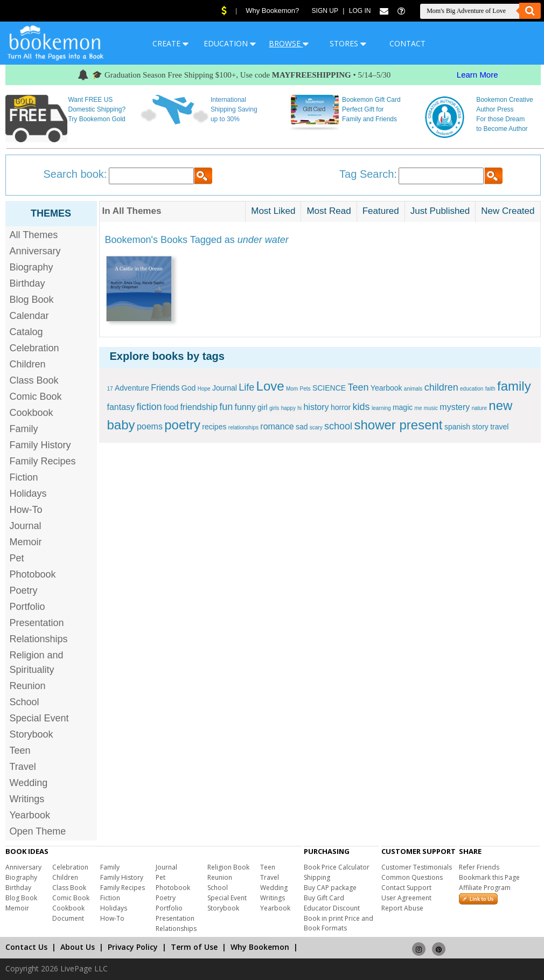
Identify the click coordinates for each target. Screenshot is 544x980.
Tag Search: (368, 174)
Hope (204, 389)
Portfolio (27, 607)
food (171, 407)
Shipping (317, 877)
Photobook (33, 574)
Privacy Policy (133, 947)
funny (245, 407)
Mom (292, 389)
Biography (32, 267)
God (189, 388)
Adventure (132, 388)
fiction (149, 407)
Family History (40, 445)
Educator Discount (332, 908)
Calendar (29, 316)
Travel (23, 767)
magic (403, 407)
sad (302, 427)
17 (110, 389)
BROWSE (289, 43)
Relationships (39, 639)
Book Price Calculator (337, 867)
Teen (20, 750)
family (514, 386)
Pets (305, 389)
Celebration (34, 348)
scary (316, 428)
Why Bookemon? (272, 11)
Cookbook (32, 413)
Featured (381, 211)
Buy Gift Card (324, 898)
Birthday (27, 283)
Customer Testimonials (417, 867)
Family (24, 429)
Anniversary (35, 251)
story (480, 427)
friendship (198, 407)
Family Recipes (43, 461)
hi (299, 408)
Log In (360, 11)
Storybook (32, 734)
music (431, 408)
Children (28, 364)
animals (413, 389)
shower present (398, 425)
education (472, 389)
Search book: (75, 174)
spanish (457, 427)
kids (361, 407)
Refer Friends (479, 867)
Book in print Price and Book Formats (339, 923)
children (441, 387)
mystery (455, 407)
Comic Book (36, 397)
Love (270, 386)
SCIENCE (329, 388)
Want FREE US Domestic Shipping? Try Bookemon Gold (97, 109)
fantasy (121, 407)
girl (263, 407)
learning (381, 408)
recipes (214, 427)
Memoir (26, 542)
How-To (26, 510)
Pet (17, 558)
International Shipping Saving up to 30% (234, 109)
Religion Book (228, 867)
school (338, 426)
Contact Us (26, 947)
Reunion (28, 686)
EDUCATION (230, 43)
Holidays (28, 494)
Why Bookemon (260, 947)
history (316, 407)
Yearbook (30, 815)
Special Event (39, 718)
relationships (243, 428)
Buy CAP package (330, 888)
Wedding (29, 783)
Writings (27, 799)
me (419, 408)
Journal (26, 526)
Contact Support (406, 888)
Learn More (477, 75)
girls (274, 408)
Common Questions (412, 877)
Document (68, 918)
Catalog (26, 332)
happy (288, 408)
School (25, 702)
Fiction (24, 477)
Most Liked (273, 211)
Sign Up (325, 11)
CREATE (170, 43)
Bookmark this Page (489, 877)
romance (277, 426)
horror (341, 407)
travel (499, 427)
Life (246, 387)
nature (479, 408)
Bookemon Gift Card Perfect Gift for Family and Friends (371, 109)
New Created (508, 211)
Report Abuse (402, 908)
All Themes (34, 235)
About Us (78, 947)
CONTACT (407, 43)
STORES (348, 43)
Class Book (34, 380)
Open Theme (38, 831)
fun (226, 407)
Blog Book (32, 300)
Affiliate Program (485, 888)
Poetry (24, 590)
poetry (182, 425)
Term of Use (194, 947)
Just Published (440, 211)
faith (490, 389)
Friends (165, 388)
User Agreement (406, 898)
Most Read (329, 211)
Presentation (37, 623)
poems (150, 426)
